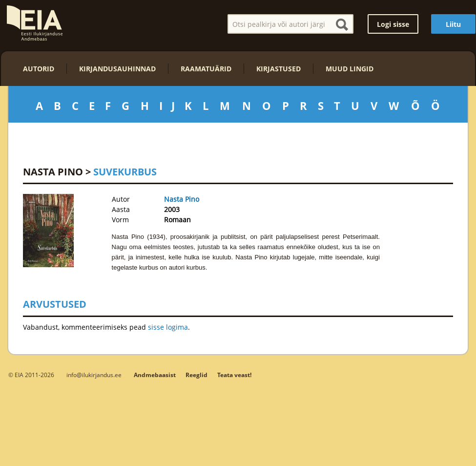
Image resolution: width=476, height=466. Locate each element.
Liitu (453, 24)
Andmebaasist (155, 375)
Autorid (39, 69)
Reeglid (197, 375)
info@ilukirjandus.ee (94, 375)
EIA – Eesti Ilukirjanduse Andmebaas (35, 23)
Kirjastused (279, 69)
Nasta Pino (53, 172)
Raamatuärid (206, 69)
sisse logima (168, 327)
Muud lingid (350, 69)
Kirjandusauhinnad (117, 69)
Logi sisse (393, 24)
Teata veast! (234, 375)
